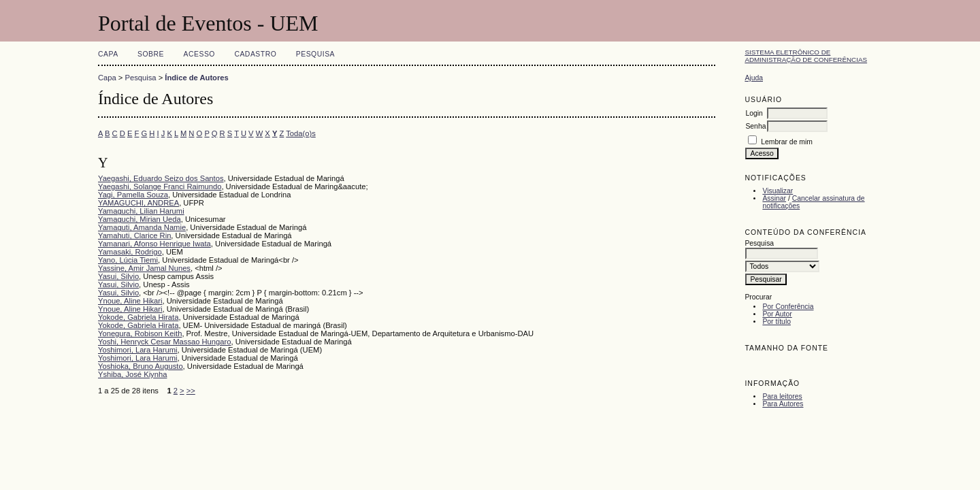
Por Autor (777, 314)
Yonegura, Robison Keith (140, 333)
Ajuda (754, 78)
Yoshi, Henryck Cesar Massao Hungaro (164, 342)
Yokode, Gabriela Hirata (138, 317)
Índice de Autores (196, 78)
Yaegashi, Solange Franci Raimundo (160, 186)
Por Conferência (788, 307)
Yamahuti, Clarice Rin (134, 235)
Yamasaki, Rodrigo (130, 252)
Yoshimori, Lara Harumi (137, 350)
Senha (755, 126)
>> (191, 391)
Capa (108, 54)
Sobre (151, 54)
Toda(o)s (301, 133)
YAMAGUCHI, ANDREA (138, 203)
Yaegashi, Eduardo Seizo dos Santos (161, 178)
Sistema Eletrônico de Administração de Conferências (806, 56)
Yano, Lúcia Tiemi (128, 260)
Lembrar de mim (787, 142)
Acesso (199, 54)
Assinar (774, 198)
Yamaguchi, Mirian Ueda (140, 219)
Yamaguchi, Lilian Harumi (141, 211)
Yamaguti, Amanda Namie (142, 227)
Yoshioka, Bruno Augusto (141, 366)
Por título (777, 322)
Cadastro (255, 54)
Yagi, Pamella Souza (133, 195)
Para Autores (783, 404)
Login (754, 113)
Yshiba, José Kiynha (132, 374)
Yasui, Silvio (118, 276)
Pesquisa (315, 54)
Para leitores (782, 396)
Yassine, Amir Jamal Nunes (144, 268)
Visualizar (778, 191)
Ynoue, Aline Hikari (130, 301)
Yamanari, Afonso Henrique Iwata (154, 244)
